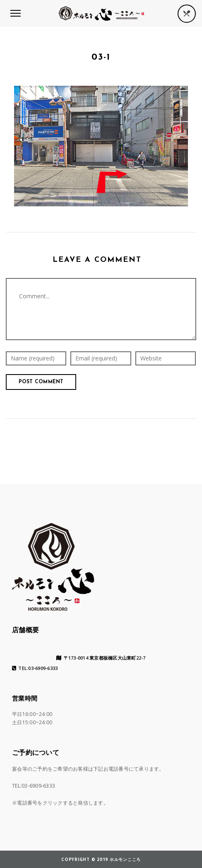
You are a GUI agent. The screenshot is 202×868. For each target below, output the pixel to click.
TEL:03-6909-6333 (35, 668)
